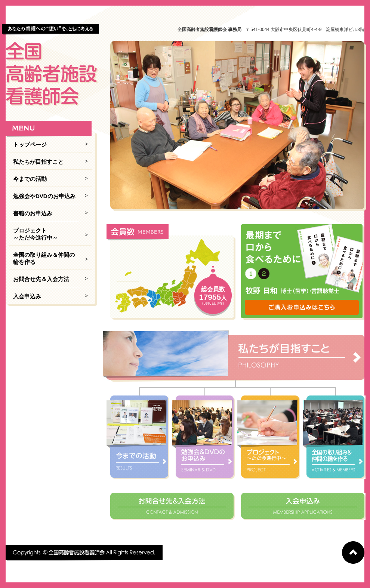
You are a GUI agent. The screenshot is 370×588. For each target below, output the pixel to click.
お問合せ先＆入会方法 (41, 279)
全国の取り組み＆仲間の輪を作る (44, 258)
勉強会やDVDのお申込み (44, 196)
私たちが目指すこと (38, 162)
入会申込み (27, 296)
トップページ (30, 144)
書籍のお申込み (33, 213)
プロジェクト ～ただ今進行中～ (36, 234)
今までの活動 (30, 179)
